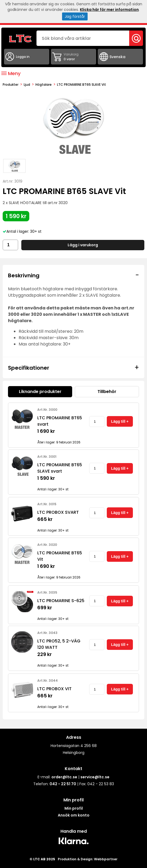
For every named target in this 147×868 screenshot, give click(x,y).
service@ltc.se (95, 777)
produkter (11, 85)
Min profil (74, 808)
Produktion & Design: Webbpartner (88, 859)
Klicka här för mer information (109, 10)
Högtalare (44, 85)
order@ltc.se (64, 777)
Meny (11, 73)
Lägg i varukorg (83, 245)
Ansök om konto (74, 815)
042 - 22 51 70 (63, 784)
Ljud (27, 85)
